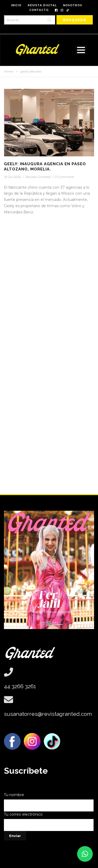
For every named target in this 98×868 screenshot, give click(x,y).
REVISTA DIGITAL (42, 5)
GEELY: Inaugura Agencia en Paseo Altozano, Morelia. (45, 167)
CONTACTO (39, 10)
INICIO (16, 5)
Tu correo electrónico (49, 821)
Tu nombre (49, 802)
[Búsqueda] (75, 20)
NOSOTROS (73, 5)
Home (8, 71)
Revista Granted (38, 177)
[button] (85, 854)
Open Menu (81, 50)
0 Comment (64, 177)
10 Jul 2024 (12, 177)
